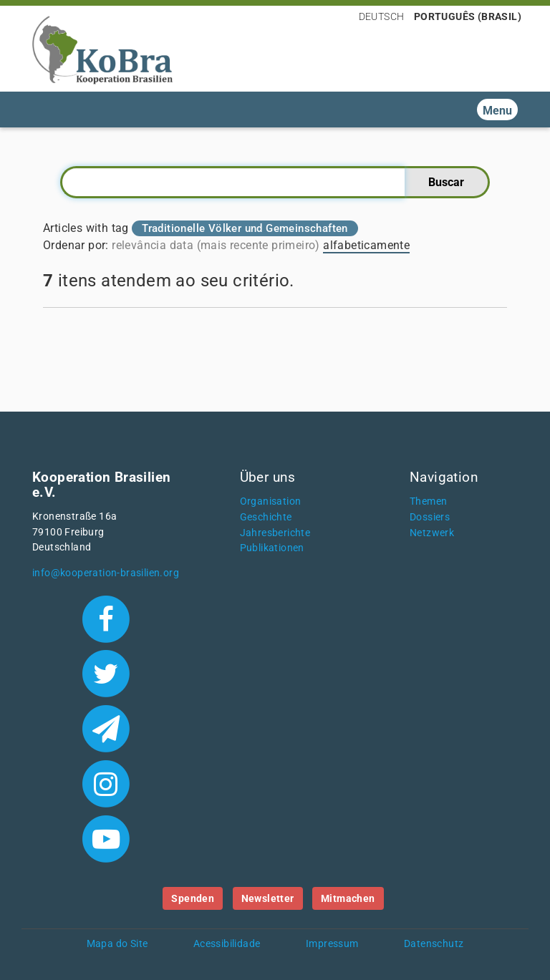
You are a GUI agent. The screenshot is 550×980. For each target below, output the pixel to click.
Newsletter (268, 898)
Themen (428, 501)
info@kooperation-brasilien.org (106, 573)
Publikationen (272, 548)
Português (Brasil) (468, 16)
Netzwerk (432, 533)
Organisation (271, 501)
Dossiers (430, 517)
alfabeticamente (366, 245)
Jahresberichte (275, 533)
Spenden (193, 898)
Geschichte (266, 517)
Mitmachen (348, 898)
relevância (139, 245)
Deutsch (382, 16)
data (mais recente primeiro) (245, 245)
